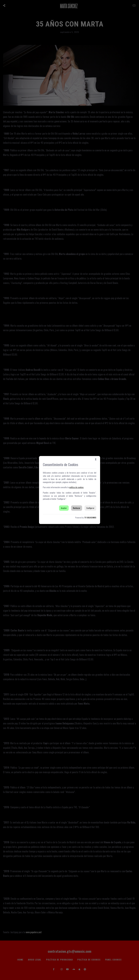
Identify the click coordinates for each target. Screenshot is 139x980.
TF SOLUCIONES (90, 518)
